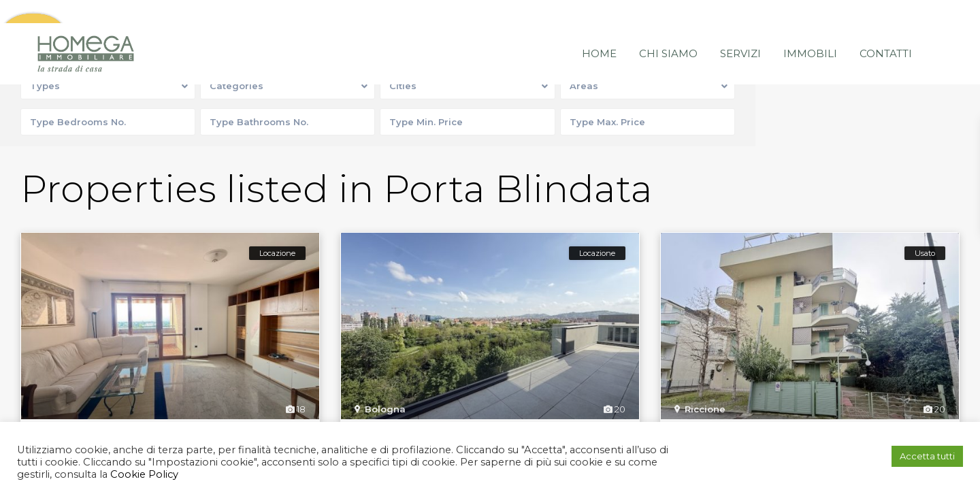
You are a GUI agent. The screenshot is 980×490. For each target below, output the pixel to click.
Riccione (705, 410)
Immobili (810, 30)
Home (599, 30)
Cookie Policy (143, 474)
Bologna (385, 410)
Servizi (740, 30)
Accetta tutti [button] (927, 456)
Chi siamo (668, 30)
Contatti (886, 30)
